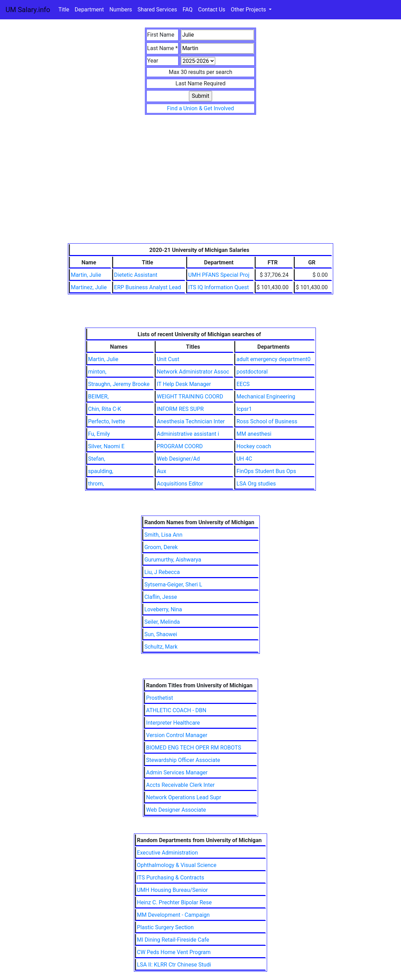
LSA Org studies (256, 484)
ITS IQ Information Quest (218, 287)
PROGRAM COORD (180, 446)
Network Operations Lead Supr (184, 797)
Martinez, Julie (89, 287)
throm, (96, 484)
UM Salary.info (28, 10)
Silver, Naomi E (106, 446)
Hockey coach (254, 446)
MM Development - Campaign (173, 915)
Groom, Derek (161, 547)
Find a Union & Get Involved (201, 108)
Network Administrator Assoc (193, 372)
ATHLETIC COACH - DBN (176, 710)
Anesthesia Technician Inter (191, 421)
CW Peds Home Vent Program (174, 952)
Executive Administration (167, 853)
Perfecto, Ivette (107, 421)
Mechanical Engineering (266, 397)
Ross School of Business (267, 421)
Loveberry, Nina (163, 609)
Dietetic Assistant (136, 275)
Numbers (121, 10)
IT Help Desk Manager (184, 384)
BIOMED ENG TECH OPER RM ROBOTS (194, 748)
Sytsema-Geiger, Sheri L (173, 585)
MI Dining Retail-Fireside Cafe (173, 940)
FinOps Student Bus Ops (266, 471)
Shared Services (157, 10)
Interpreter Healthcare (173, 723)
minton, (97, 372)
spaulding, (101, 471)
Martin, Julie (86, 275)
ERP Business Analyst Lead (148, 287)
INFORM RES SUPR (180, 409)
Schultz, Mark (161, 647)
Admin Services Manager (177, 772)
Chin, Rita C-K (105, 409)
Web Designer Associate (176, 810)
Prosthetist (160, 698)
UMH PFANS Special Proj (219, 275)
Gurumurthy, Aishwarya (173, 560)
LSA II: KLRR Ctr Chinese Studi (174, 965)
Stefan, (97, 459)
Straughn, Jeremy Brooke (119, 384)
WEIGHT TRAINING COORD (190, 397)
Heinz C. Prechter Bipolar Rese (174, 902)
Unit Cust (168, 359)
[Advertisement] (201, 191)
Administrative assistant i (188, 434)
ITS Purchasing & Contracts (171, 878)
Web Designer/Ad (178, 459)
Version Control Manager (177, 735)
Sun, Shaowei (161, 634)
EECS (243, 384)
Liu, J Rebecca (162, 572)
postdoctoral (252, 372)
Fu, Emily (99, 434)
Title (64, 10)
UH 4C (244, 459)
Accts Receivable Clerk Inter (180, 785)
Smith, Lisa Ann (163, 535)
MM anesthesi (254, 434)
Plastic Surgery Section (165, 927)
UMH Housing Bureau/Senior (172, 890)
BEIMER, (98, 397)
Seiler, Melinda (162, 622)
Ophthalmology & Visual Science (177, 865)
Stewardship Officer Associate (183, 760)
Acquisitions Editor (180, 484)
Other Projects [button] (249, 10)
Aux (161, 471)
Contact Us (212, 10)
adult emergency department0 (273, 359)
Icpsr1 (244, 409)
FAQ (188, 10)
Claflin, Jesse (161, 597)
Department (89, 10)
